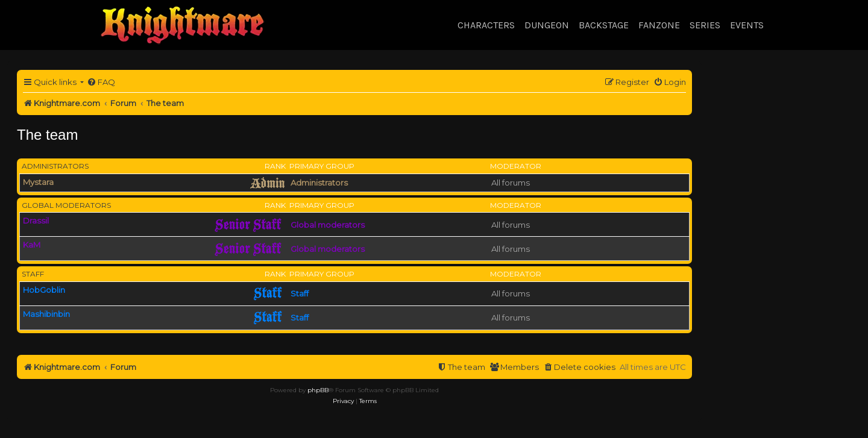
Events (747, 25)
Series (705, 25)
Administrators (55, 166)
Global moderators (66, 205)
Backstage (604, 25)
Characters (486, 25)
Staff (33, 274)
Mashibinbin (46, 314)
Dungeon (547, 25)
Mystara (38, 182)
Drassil (36, 221)
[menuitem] (101, 82)
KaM (32, 245)
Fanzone (659, 25)
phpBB (318, 390)
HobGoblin (44, 290)
